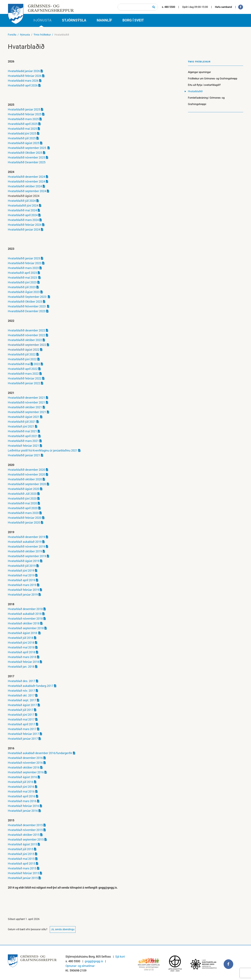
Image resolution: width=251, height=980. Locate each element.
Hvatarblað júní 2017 (21, 715)
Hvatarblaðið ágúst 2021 (24, 417)
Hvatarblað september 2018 (26, 628)
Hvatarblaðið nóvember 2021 (26, 402)
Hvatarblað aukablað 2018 (25, 614)
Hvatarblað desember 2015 (25, 825)
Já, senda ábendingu (63, 929)
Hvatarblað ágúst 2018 (23, 633)
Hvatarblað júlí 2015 (21, 849)
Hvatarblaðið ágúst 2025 (24, 143)
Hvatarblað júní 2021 (21, 426)
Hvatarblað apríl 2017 (22, 724)
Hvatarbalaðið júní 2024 (23, 205)
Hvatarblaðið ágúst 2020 (24, 489)
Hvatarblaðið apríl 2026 (23, 85)
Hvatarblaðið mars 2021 (23, 441)
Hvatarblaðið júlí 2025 (22, 138)
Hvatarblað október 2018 (24, 623)
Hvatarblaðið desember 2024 (26, 177)
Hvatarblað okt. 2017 (21, 695)
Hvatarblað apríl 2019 (22, 580)
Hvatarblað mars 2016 (22, 801)
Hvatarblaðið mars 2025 (23, 119)
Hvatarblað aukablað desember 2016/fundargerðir (40, 753)
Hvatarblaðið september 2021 (27, 412)
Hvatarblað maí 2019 (21, 575)
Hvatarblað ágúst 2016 (22, 777)
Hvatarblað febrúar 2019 (23, 590)
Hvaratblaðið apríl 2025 (23, 124)
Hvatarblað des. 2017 (22, 681)
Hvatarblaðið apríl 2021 (23, 436)
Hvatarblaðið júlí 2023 (22, 287)
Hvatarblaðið (62, 35)
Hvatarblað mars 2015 (22, 868)
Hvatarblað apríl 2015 (22, 864)
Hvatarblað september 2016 (26, 772)
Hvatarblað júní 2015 (21, 854)
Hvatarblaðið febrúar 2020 (25, 518)
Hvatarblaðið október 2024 (25, 186)
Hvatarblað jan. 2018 (21, 667)
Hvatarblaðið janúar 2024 (24, 230)
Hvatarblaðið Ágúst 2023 (24, 292)
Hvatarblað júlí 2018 (21, 638)
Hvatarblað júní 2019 (21, 571)
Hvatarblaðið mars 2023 (23, 268)
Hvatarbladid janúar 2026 (24, 71)
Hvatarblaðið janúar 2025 (24, 109)
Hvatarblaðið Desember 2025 (27, 162)
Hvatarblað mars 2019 (22, 585)
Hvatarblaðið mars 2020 (23, 513)
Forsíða (12, 35)
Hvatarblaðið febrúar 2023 (25, 263)
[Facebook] (241, 7)
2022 (36, 364)
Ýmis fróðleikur (42, 35)
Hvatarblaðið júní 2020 (22, 498)
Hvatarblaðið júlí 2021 (22, 422)
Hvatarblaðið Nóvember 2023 (27, 306)
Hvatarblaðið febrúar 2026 (25, 76)
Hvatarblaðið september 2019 (27, 556)
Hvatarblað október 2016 (24, 767)
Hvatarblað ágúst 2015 (22, 844)
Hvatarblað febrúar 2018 (23, 662)
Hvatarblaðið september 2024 (27, 191)
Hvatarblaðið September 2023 (27, 297)
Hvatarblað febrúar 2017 (23, 734)
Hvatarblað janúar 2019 (23, 595)
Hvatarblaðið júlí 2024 (22, 201)
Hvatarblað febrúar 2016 (23, 806)
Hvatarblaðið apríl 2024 (23, 215)
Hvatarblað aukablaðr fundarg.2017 (31, 686)
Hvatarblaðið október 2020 (25, 479)
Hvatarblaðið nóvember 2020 (26, 474)
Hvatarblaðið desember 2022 (26, 330)
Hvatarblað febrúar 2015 (23, 873)
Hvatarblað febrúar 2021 (23, 446)
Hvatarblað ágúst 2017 (22, 705)
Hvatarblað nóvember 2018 (25, 619)
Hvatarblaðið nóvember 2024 (26, 181)
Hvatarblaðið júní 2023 (22, 282)
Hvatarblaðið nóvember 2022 (26, 335)
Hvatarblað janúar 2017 (23, 739)
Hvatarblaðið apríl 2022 (23, 369)
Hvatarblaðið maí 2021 (22, 431)
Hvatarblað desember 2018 (25, 609)
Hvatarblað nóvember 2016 (25, 763)
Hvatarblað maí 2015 (21, 859)
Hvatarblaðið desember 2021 (26, 398)
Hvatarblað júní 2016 (21, 787)
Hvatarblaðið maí (19, 364)
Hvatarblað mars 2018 (22, 657)
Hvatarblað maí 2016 (21, 791)
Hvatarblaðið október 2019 (25, 551)
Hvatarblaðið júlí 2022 (22, 354)
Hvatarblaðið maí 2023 (23, 278)
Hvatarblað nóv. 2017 (21, 691)
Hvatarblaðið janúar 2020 (24, 523)
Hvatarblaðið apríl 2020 (23, 508)
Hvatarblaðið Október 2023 (25, 302)
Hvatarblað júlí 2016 (21, 782)
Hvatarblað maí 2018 (21, 647)
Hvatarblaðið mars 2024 (23, 220)
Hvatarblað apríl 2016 (22, 796)
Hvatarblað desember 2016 (25, 758)
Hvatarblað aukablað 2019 (25, 542)
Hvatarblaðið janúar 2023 (24, 258)
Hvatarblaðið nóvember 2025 (26, 157)
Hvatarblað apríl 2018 (22, 652)
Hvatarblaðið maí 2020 (22, 503)
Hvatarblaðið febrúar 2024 (25, 225)
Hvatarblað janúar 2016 (23, 811)
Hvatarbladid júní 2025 (22, 133)
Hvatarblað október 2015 (24, 835)
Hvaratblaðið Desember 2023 (27, 311)
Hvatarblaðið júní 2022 (22, 359)
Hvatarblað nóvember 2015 (25, 830)
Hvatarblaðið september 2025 (27, 148)
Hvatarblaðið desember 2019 (26, 537)
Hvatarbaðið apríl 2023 (22, 273)
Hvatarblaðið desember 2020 (26, 470)
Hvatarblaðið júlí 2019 (22, 566)
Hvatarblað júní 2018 (21, 643)
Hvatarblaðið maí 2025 (22, 129)
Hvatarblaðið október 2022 (25, 340)
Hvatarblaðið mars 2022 (23, 374)
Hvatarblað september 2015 (26, 840)
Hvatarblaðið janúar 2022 (24, 383)
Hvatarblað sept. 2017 (22, 700)
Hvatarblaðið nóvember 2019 (26, 547)
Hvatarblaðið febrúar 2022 (25, 378)
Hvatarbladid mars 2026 (23, 81)
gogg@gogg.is (94, 961)
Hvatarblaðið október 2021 (25, 407)
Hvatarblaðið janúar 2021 (24, 455)
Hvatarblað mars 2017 (22, 729)
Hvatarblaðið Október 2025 (25, 153)
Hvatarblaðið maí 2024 (22, 210)
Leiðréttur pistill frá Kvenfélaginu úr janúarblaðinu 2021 (43, 450)
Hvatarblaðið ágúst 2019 (24, 561)
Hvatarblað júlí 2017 (21, 710)
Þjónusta (25, 35)
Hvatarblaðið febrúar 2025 (25, 114)
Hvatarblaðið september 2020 (27, 484)
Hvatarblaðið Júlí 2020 (22, 494)
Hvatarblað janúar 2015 (23, 878)
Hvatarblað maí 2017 (21, 719)
